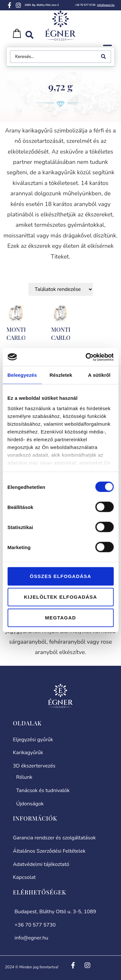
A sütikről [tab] (99, 375)
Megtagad (61, 618)
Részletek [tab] (61, 375)
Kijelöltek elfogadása (60, 597)
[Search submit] (105, 57)
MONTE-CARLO (18, 334)
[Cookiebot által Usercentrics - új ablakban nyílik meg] (86, 357)
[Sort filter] (61, 289)
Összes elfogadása (60, 576)
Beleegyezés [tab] (22, 375)
